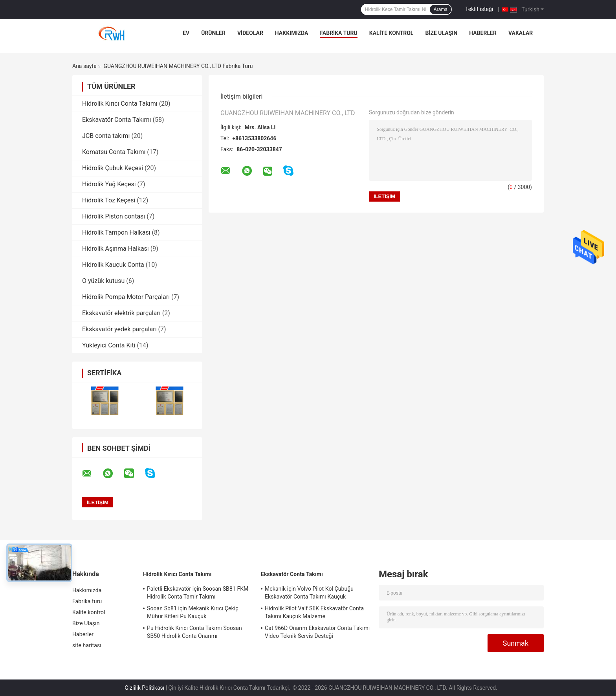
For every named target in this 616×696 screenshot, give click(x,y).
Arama (441, 9)
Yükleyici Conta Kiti (109, 345)
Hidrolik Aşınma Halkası (115, 249)
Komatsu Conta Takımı (114, 152)
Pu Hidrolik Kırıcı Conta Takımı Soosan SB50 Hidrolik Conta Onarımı (194, 632)
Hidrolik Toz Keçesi (109, 200)
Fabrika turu (338, 33)
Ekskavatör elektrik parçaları (121, 313)
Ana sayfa (84, 66)
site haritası (87, 645)
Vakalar (521, 33)
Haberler (483, 33)
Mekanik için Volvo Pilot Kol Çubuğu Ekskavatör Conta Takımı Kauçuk (309, 593)
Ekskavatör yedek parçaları (119, 329)
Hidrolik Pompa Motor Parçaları (126, 297)
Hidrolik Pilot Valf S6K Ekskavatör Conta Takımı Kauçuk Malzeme (314, 612)
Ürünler (213, 33)
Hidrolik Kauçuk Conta (113, 265)
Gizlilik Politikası (144, 688)
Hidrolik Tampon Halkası (116, 232)
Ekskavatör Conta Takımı (116, 120)
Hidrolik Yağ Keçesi (109, 184)
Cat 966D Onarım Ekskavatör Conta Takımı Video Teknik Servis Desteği (317, 632)
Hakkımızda (292, 33)
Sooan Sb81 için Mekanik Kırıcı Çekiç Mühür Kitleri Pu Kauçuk (193, 612)
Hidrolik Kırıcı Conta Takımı (120, 104)
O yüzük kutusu (103, 281)
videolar (250, 33)
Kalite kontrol (391, 33)
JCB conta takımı (106, 136)
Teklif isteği (479, 9)
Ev (186, 33)
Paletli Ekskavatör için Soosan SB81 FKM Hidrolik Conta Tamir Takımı (198, 593)
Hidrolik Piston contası (114, 216)
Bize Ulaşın (441, 33)
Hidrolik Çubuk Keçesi (113, 168)
